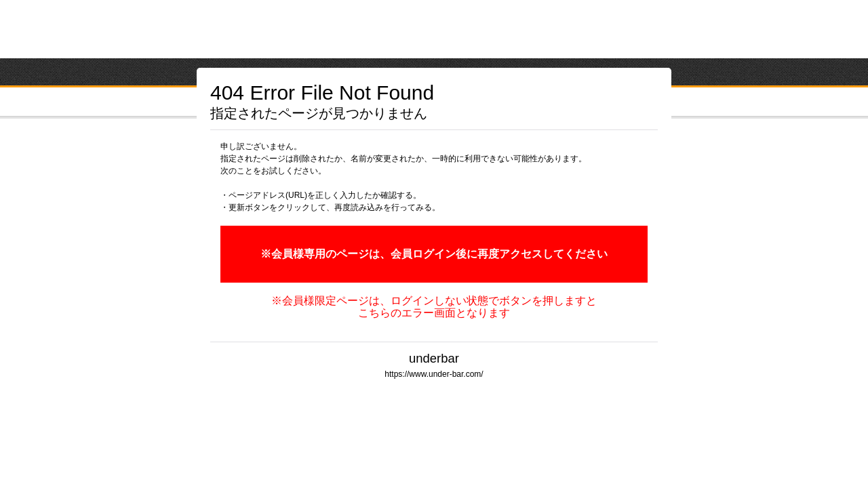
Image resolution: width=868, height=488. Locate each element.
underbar (434, 358)
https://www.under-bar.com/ (434, 374)
